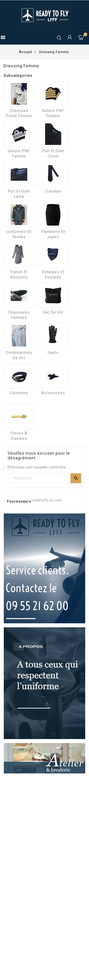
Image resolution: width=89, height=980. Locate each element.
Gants (53, 353)
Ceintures (19, 393)
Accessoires (53, 393)
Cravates (53, 191)
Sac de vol (53, 312)
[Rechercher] (44, 478)
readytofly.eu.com (47, 500)
